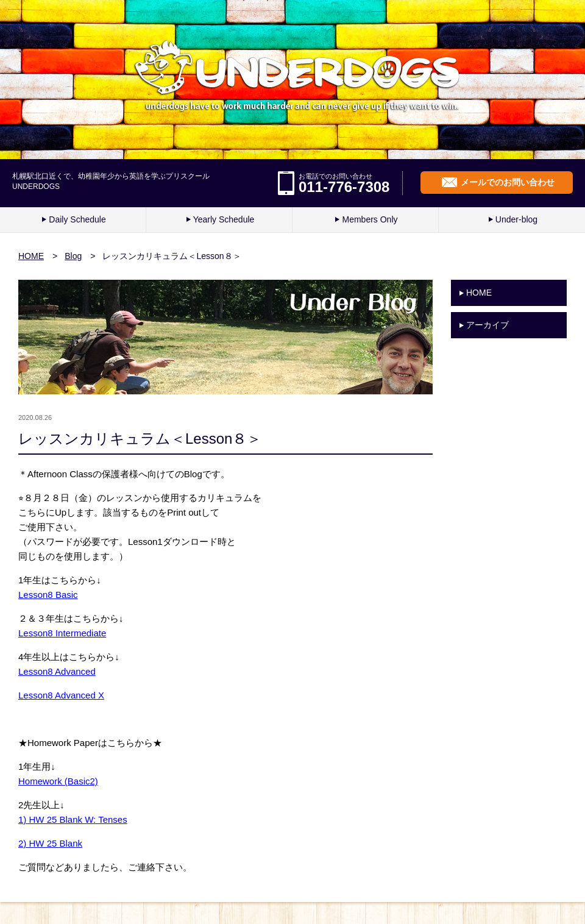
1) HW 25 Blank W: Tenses (73, 819)
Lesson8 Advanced (57, 671)
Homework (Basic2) (58, 781)
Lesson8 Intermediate (62, 633)
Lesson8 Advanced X (61, 695)
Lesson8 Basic (48, 595)
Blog (73, 256)
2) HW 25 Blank (50, 843)
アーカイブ (487, 325)
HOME (31, 256)
